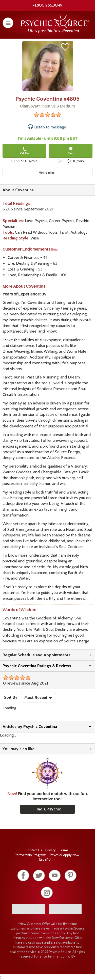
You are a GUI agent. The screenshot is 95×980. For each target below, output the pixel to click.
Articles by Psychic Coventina (30, 727)
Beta (54, 250)
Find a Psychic (48, 809)
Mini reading (47, 173)
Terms (64, 850)
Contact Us (34, 850)
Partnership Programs (31, 855)
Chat (71, 151)
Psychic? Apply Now (64, 855)
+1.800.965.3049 (48, 5)
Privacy (51, 850)
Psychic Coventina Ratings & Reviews (37, 666)
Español (45, 859)
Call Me (24, 151)
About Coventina (18, 190)
